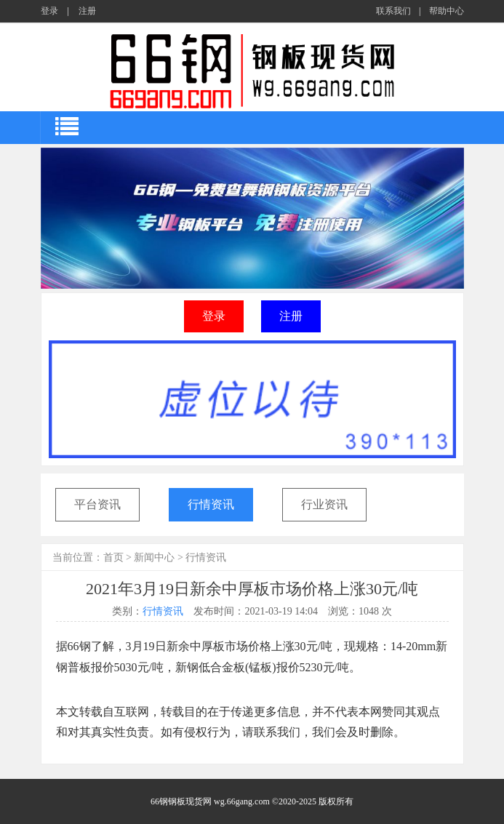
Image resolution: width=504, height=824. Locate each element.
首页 (113, 557)
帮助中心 (447, 11)
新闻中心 (154, 557)
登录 (49, 11)
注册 (87, 11)
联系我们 (393, 11)
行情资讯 (211, 504)
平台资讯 (97, 504)
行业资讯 (324, 504)
